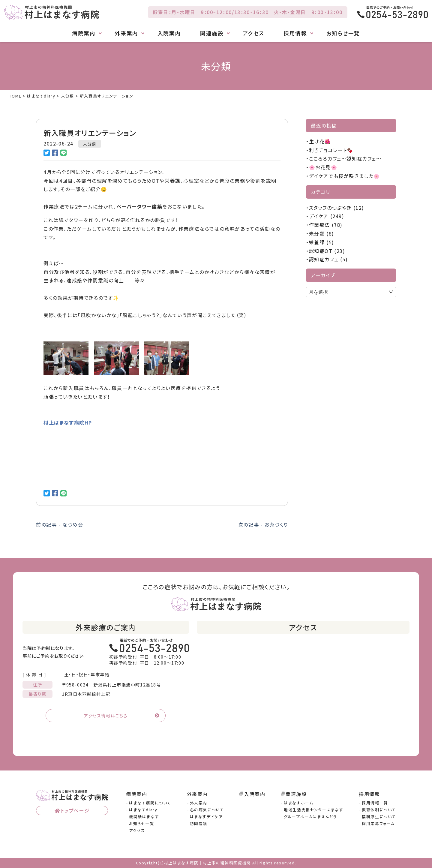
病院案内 (84, 33)
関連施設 (212, 33)
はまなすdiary (143, 810)
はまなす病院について (150, 803)
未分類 (90, 144)
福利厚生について (379, 817)
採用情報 (295, 33)
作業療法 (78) (326, 225)
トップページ (75, 810)
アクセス (254, 33)
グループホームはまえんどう (310, 817)
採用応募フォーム (378, 823)
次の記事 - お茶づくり (263, 524)
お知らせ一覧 (343, 33)
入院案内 (169, 33)
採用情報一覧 (375, 803)
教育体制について (379, 810)
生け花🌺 (320, 141)
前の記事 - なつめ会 (60, 524)
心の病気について (207, 810)
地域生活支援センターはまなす (313, 810)
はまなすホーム (298, 803)
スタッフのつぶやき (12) (337, 208)
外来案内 (126, 33)
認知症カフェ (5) (328, 259)
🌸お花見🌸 (323, 167)
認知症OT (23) (327, 251)
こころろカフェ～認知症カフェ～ (345, 158)
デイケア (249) (327, 216)
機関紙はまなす (144, 817)
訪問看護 (199, 823)
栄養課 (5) (322, 242)
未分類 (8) (322, 233)
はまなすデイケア (206, 817)
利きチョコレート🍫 (331, 150)
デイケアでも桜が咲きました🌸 (345, 176)
